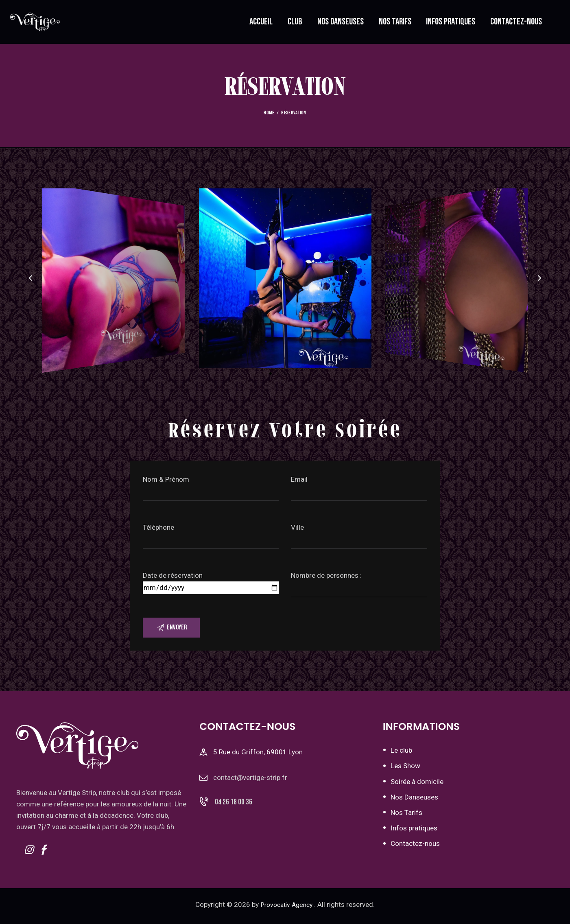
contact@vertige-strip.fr (250, 780)
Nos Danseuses (414, 799)
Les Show (405, 769)
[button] (271, 374)
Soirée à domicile (417, 784)
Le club (401, 753)
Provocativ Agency (286, 907)
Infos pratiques (414, 831)
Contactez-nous (415, 846)
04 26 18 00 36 (234, 808)
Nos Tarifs (406, 815)
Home (269, 113)
